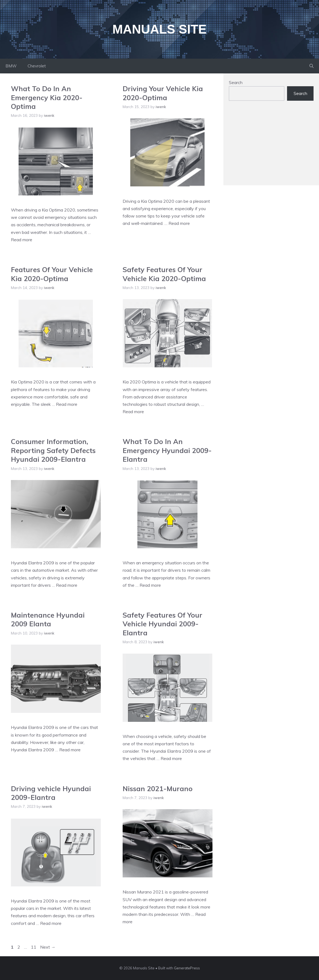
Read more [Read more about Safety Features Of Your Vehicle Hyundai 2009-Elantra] (171, 758)
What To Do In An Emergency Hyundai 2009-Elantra (167, 450)
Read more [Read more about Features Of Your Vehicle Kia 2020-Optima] (67, 404)
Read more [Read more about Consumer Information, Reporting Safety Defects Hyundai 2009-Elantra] (67, 585)
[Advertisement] (271, 146)
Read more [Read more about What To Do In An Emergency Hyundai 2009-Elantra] (150, 585)
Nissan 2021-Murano (158, 789)
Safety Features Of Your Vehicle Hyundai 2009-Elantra (163, 624)
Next (48, 947)
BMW (11, 66)
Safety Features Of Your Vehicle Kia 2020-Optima (164, 274)
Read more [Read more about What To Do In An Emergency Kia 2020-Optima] (22, 240)
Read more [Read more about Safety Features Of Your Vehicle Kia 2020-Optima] (133, 412)
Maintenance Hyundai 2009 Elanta (48, 619)
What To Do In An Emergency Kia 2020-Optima (47, 97)
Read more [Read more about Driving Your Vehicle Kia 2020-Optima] (179, 223)
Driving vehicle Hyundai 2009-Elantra (51, 793)
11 (34, 947)
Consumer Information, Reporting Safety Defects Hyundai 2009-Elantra (53, 450)
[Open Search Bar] (311, 66)
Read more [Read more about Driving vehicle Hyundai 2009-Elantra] (51, 923)
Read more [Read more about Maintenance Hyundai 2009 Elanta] (70, 750)
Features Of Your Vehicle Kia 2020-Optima (52, 274)
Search (236, 82)
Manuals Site (160, 29)
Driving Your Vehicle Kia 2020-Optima (163, 93)
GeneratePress (187, 968)
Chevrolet (37, 66)
